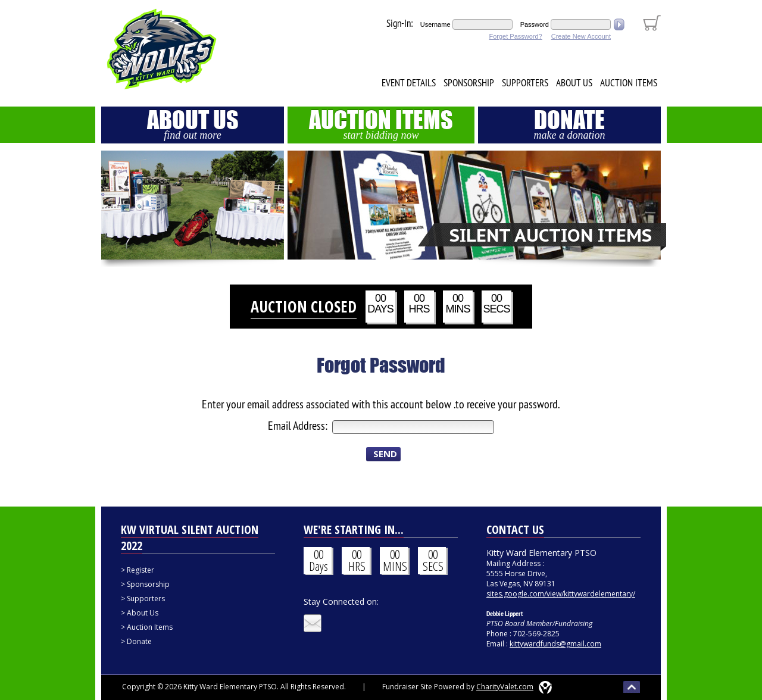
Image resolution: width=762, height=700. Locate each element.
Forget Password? (515, 36)
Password (535, 24)
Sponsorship (469, 83)
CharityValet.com (505, 687)
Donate (570, 124)
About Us (574, 83)
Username (435, 24)
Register (140, 570)
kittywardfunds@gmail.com (555, 644)
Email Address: (299, 425)
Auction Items (629, 83)
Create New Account (581, 36)
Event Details (409, 83)
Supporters (525, 83)
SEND (385, 454)
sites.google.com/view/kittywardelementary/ (561, 594)
